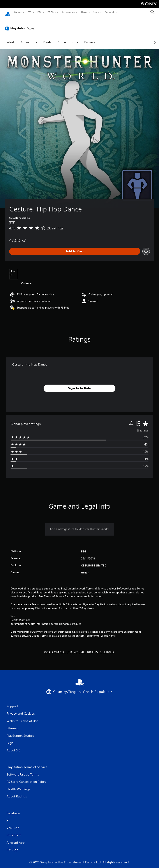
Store (96, 12)
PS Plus (52, 12)
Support (109, 12)
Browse (90, 38)
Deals (47, 38)
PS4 (39, 12)
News (84, 12)
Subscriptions (68, 38)
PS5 (29, 12)
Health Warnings (20, 616)
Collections (29, 38)
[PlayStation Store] (20, 24)
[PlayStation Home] (8, 12)
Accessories (68, 12)
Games (18, 12)
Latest (10, 38)
